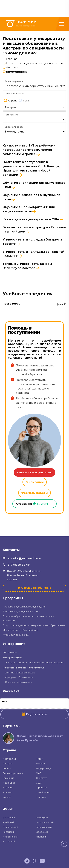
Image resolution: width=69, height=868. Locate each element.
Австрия (12, 67)
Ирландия (9, 783)
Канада (7, 797)
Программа (12, 115)
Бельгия (8, 768)
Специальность (14, 127)
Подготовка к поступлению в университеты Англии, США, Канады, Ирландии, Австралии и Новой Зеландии (31, 168)
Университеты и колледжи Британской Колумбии (33, 254)
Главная (12, 59)
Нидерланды (44, 768)
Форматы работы (34, 493)
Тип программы (14, 81)
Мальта (40, 764)
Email (5, 702)
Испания (8, 787)
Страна (13, 101)
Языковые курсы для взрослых (21, 611)
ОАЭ (39, 773)
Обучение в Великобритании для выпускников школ (29, 209)
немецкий (42, 817)
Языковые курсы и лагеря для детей (25, 607)
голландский (10, 827)
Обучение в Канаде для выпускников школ (31, 197)
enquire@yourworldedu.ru (26, 558)
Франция (41, 787)
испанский (9, 832)
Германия (8, 778)
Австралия (9, 759)
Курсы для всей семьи (16, 635)
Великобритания (13, 773)
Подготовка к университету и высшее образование (34, 625)
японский (42, 837)
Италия (7, 792)
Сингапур (42, 778)
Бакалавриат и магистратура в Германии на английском (34, 230)
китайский (9, 841)
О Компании (35, 482)
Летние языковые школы (20, 673)
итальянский (10, 837)
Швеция (41, 797)
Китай (39, 759)
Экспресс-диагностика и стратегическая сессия (35, 662)
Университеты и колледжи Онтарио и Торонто (32, 242)
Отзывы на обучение (36, 588)
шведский (42, 832)
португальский (45, 822)
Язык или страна (15, 94)
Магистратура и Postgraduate (20, 630)
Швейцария (43, 792)
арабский (8, 822)
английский (9, 817)
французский (44, 827)
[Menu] (62, 24)
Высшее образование (19, 682)
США (39, 783)
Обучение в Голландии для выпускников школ (34, 185)
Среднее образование (19, 677)
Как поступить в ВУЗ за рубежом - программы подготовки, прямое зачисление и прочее (29, 150)
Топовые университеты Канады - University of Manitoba (28, 266)
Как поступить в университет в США (33, 219)
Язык (26, 101)
